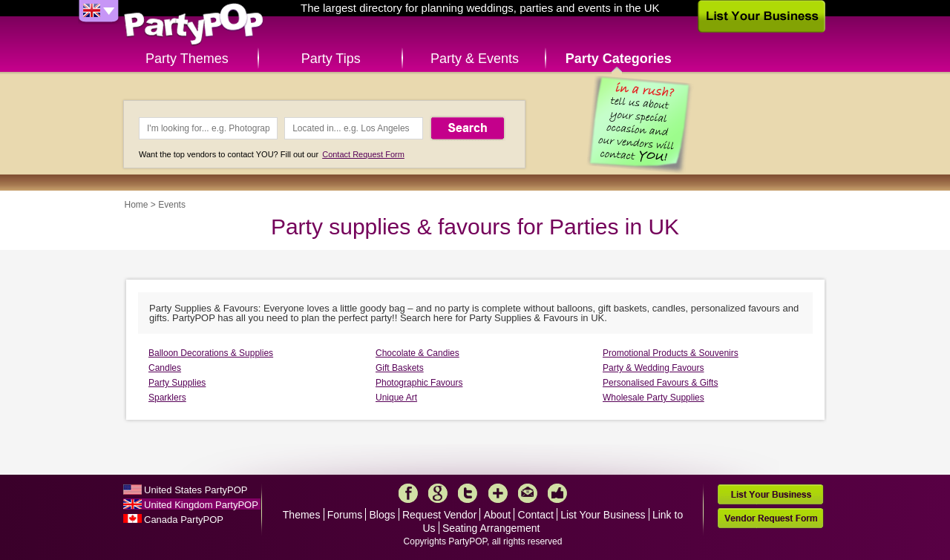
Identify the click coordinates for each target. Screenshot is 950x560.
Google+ (438, 493)
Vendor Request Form (770, 518)
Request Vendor (439, 515)
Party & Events (475, 59)
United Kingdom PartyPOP (201, 505)
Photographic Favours (419, 383)
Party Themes (187, 59)
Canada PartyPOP (184, 520)
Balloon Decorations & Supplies (211, 353)
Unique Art (396, 398)
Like (557, 493)
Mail (528, 493)
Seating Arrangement (491, 528)
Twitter (468, 493)
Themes (302, 515)
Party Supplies (177, 383)
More (498, 493)
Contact (536, 515)
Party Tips (331, 59)
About (498, 515)
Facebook (408, 493)
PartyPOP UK (194, 25)
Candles (165, 368)
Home (137, 205)
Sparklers (167, 398)
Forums (345, 515)
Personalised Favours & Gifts (660, 383)
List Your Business (603, 515)
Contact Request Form (363, 154)
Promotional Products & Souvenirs (671, 353)
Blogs (383, 515)
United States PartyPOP (196, 490)
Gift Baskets (400, 368)
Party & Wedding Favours (653, 368)
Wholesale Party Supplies (653, 398)
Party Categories (619, 59)
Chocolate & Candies (417, 353)
